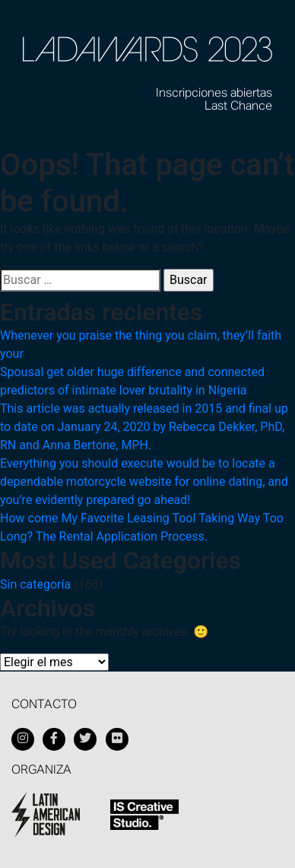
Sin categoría (35, 584)
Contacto (44, 705)
